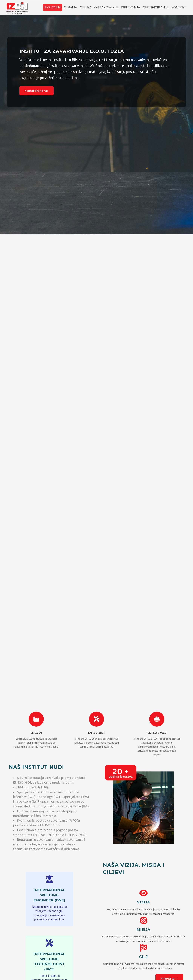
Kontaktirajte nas (36, 91)
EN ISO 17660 (157, 733)
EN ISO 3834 (97, 733)
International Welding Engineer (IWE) (50, 895)
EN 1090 (36, 733)
